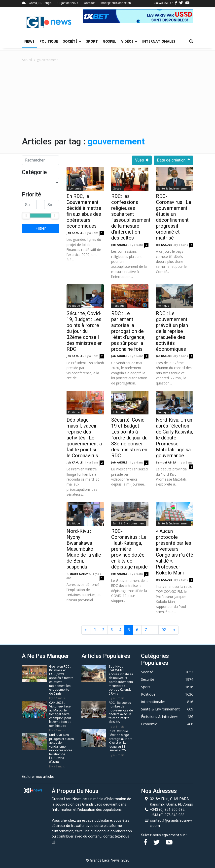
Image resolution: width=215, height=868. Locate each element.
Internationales (159, 41)
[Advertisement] (107, 99)
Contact (89, 3)
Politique (49, 41)
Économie (75, 188)
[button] (91, 16)
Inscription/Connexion (116, 3)
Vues (142, 160)
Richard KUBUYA (79, 574)
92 (164, 630)
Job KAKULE (75, 233)
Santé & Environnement (173, 188)
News (29, 41)
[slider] (26, 216)
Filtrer (41, 228)
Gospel (109, 41)
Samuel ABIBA (166, 462)
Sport (92, 41)
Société (72, 41)
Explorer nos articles (38, 777)
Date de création (173, 160)
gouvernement (47, 60)
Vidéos (129, 41)
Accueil (27, 60)
